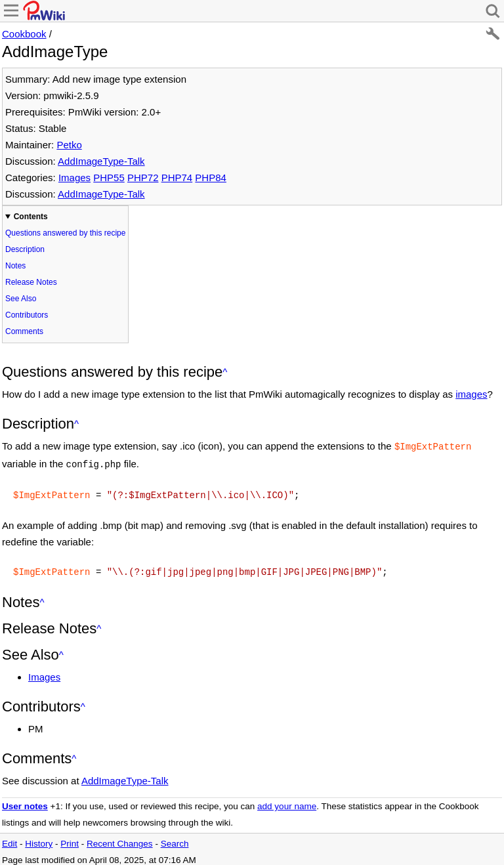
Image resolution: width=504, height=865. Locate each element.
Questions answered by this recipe (65, 233)
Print (70, 838)
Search (175, 838)
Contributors (27, 315)
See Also (21, 299)
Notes (15, 266)
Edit (10, 838)
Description (25, 249)
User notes (25, 801)
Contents (31, 217)
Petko (69, 145)
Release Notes (31, 282)
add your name (287, 801)
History (39, 838)
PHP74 (177, 178)
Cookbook (24, 34)
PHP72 (143, 178)
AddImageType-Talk (101, 161)
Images (74, 178)
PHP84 (211, 178)
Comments (24, 331)
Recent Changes (120, 838)
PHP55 (109, 178)
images (471, 394)
